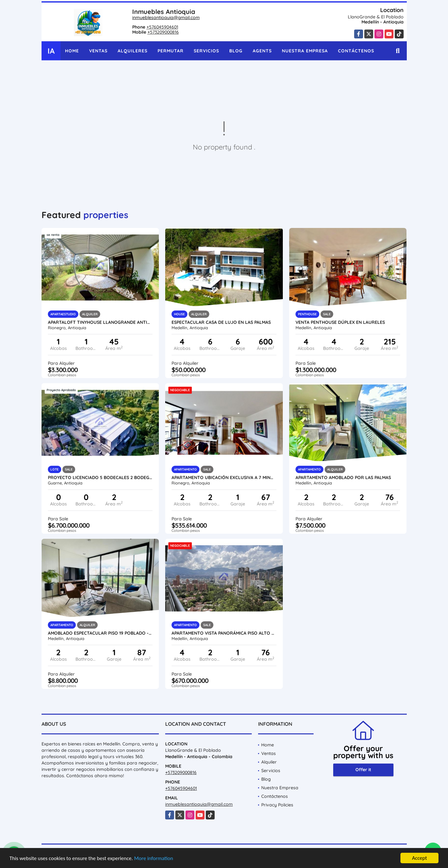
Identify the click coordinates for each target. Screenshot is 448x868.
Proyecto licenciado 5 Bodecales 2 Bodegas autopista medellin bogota (100, 477)
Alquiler (269, 762)
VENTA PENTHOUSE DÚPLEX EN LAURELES (340, 322)
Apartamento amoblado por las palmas (343, 477)
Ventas (98, 51)
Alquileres (133, 51)
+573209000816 (163, 32)
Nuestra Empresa (305, 51)
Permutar (171, 51)
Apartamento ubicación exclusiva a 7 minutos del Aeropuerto (224, 477)
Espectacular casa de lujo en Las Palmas (221, 322)
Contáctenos (356, 51)
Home (72, 51)
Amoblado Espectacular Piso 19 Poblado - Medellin (100, 633)
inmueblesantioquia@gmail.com (166, 17)
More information (154, 858)
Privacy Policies (277, 805)
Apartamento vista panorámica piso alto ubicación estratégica (224, 633)
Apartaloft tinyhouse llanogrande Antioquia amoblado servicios (100, 322)
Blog (236, 51)
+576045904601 (162, 27)
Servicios (206, 51)
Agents (262, 51)
